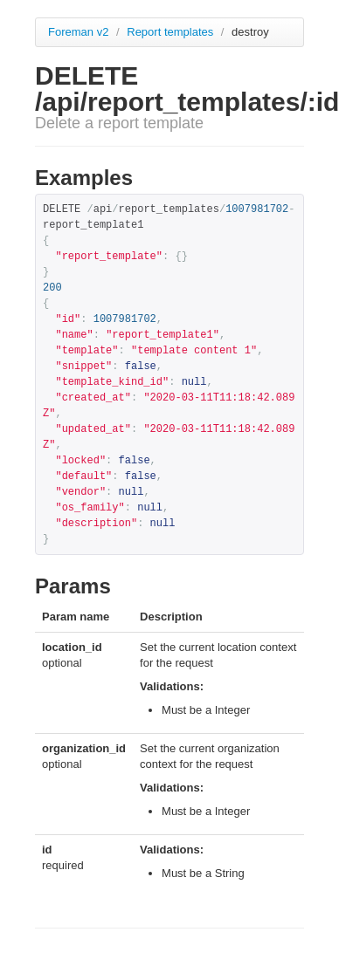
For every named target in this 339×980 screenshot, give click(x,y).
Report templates (172, 32)
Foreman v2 (78, 32)
